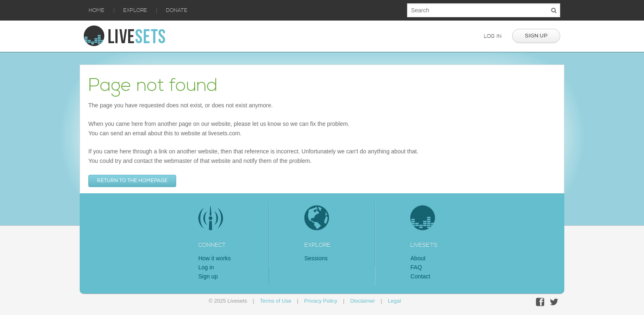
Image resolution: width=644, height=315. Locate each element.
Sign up (536, 36)
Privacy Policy (321, 301)
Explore (135, 10)
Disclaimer (362, 301)
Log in (493, 36)
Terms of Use (276, 301)
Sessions (316, 258)
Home (97, 10)
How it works (215, 258)
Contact (420, 276)
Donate (177, 10)
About (418, 258)
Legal (394, 301)
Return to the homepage (132, 181)
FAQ (416, 267)
